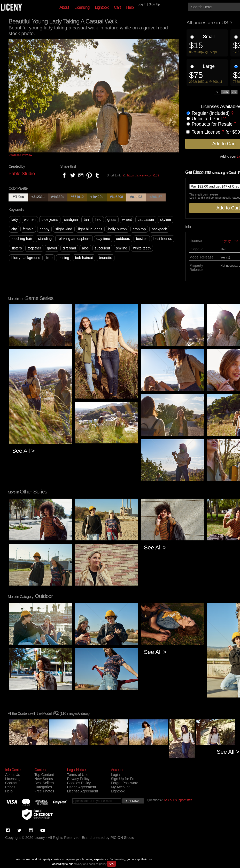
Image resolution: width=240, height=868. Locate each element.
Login (115, 775)
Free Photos (44, 791)
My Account (120, 787)
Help (130, 7)
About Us (13, 775)
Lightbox (102, 7)
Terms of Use (78, 775)
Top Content (44, 775)
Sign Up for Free (124, 779)
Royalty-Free (229, 241)
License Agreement (82, 791)
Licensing (82, 7)
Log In (142, 4)
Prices (10, 787)
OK (112, 864)
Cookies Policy (79, 783)
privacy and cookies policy (90, 864)
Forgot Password (125, 783)
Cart (117, 7)
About (64, 7)
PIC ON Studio (122, 838)
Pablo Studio (22, 174)
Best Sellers (44, 783)
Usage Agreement (81, 787)
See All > (23, 451)
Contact (11, 783)
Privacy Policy (78, 779)
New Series (44, 779)
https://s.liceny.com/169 (143, 175)
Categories (43, 787)
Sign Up (154, 4)
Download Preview (20, 155)
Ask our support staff (178, 800)
